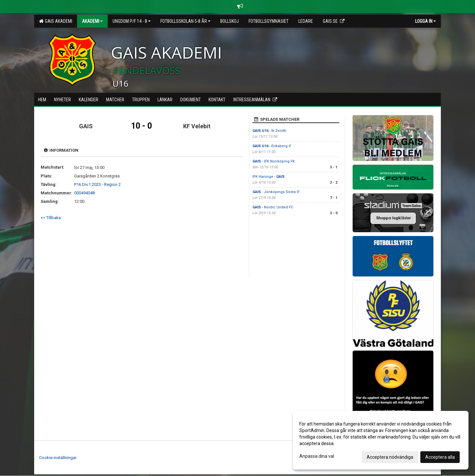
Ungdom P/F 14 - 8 (132, 21)
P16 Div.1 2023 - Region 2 (97, 184)
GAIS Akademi (56, 21)
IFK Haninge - (269, 177)
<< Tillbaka (51, 218)
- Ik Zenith (270, 131)
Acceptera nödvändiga (390, 457)
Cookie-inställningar (58, 458)
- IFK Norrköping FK (274, 161)
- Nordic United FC (273, 207)
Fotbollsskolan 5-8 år (185, 21)
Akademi (92, 21)
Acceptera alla (440, 457)
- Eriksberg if (272, 146)
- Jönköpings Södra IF (276, 192)
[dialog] (381, 440)
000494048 (84, 193)
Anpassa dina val (317, 456)
